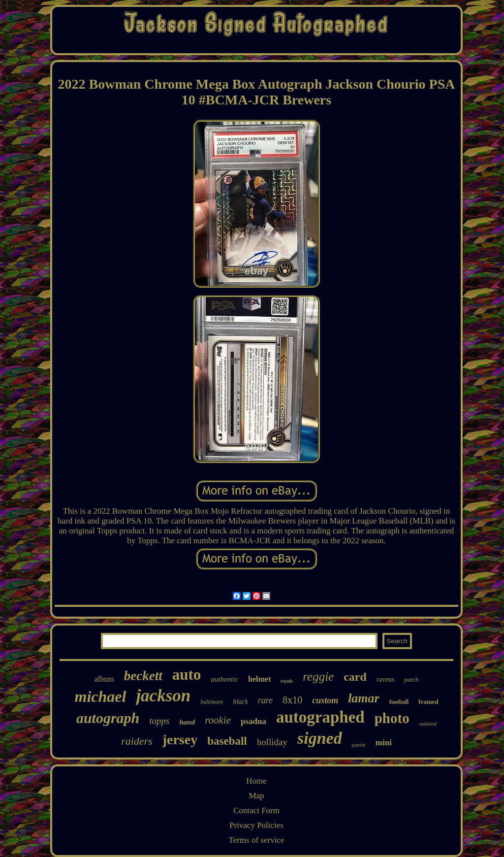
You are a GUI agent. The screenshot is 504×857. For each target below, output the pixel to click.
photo (392, 718)
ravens (386, 679)
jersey (180, 740)
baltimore (212, 702)
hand (187, 722)
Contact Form (256, 810)
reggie (318, 676)
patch (411, 679)
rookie (218, 720)
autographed (320, 717)
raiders (137, 741)
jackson (163, 696)
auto (187, 675)
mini (384, 742)
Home (256, 781)
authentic (224, 679)
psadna (253, 721)
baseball (227, 741)
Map (256, 796)
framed (428, 702)
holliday (272, 742)
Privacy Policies (256, 825)
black (240, 702)
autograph (108, 718)
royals (287, 681)
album (104, 679)
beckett (143, 676)
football (399, 702)
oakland (428, 724)
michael (101, 696)
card (355, 677)
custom (325, 700)
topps (159, 721)
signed (320, 738)
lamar (364, 698)
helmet (259, 679)
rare (265, 700)
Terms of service (256, 840)
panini (359, 745)
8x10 (292, 700)
